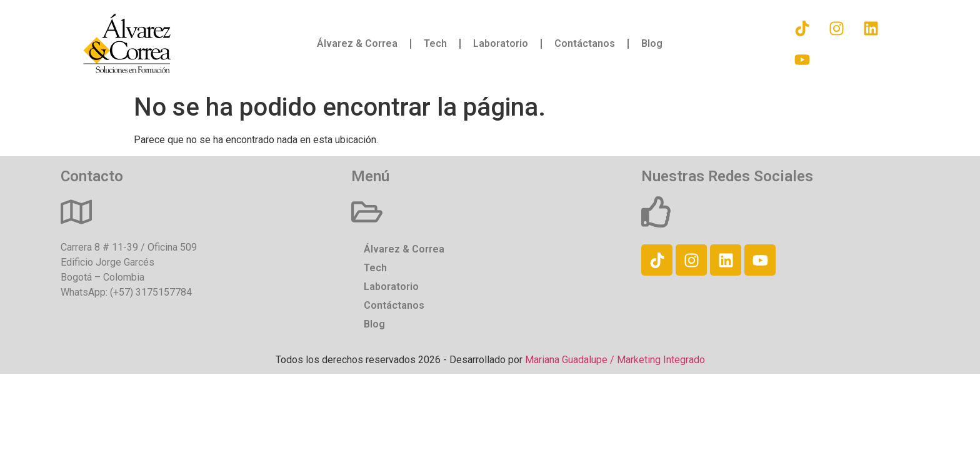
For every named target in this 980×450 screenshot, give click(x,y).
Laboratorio (501, 43)
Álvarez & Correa (357, 43)
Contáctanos (585, 43)
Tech (435, 43)
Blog (652, 43)
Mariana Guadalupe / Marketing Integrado (615, 360)
